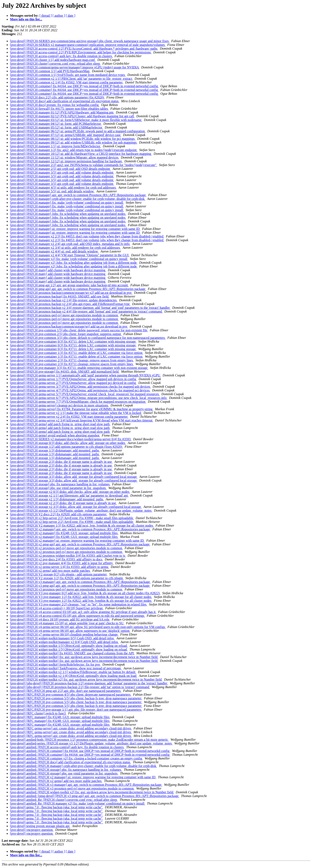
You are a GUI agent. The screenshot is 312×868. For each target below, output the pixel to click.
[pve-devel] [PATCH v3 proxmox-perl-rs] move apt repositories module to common (67, 589)
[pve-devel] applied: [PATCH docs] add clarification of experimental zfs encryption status (70, 762)
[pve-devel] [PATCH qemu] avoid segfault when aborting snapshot (55, 435)
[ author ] (59, 16)
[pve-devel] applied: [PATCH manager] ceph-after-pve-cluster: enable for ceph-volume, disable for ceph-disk (84, 766)
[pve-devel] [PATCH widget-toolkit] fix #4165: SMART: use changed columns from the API (72, 653)
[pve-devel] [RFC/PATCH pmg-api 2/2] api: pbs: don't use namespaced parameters (66, 691)
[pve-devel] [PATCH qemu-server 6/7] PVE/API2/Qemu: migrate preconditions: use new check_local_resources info (89, 398)
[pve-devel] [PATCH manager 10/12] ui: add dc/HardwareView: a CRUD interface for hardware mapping (81, 154)
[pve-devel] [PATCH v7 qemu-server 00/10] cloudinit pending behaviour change (64, 634)
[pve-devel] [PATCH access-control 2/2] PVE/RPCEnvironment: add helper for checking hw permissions (81, 52)
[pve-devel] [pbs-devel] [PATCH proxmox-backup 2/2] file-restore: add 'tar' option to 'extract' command (80, 687)
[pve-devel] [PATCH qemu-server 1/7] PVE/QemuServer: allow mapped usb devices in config (74, 379)
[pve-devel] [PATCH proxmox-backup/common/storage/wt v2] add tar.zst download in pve (71, 293)
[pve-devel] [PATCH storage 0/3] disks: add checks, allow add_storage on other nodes (68, 443)
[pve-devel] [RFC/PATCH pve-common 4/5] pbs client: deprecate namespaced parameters (71, 695)
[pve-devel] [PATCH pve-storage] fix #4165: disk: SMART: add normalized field (65, 372)
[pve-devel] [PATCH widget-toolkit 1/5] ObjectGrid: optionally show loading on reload (69, 646)
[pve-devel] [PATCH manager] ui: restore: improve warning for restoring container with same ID (75, 229)
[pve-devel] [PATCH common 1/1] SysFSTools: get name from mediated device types (68, 75)
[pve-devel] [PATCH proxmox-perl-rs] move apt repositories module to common (64, 315)
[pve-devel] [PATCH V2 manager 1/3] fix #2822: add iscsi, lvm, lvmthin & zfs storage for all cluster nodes (82, 525)
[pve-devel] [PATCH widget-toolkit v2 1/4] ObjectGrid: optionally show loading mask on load (74, 676)
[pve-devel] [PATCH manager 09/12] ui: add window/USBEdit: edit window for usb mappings (74, 142)
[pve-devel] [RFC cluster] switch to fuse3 (38, 713)
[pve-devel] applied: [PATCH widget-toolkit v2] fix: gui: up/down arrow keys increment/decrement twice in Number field (92, 792)
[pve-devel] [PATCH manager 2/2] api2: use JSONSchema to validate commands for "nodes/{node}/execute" (84, 165)
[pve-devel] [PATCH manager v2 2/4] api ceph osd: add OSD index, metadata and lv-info (70, 244)
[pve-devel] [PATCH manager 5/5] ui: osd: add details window (52, 191)
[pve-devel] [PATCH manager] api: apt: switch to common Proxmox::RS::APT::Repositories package (78, 195)
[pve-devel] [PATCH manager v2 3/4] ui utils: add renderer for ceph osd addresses (65, 248)
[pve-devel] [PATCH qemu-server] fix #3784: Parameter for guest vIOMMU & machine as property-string (82, 409)
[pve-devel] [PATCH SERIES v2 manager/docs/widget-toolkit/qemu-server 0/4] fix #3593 (71, 439)
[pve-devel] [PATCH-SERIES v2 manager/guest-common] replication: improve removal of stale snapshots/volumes (88, 45)
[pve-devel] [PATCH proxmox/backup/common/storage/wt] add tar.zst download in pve (69, 326)
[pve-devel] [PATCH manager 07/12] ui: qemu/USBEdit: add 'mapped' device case (66, 135)
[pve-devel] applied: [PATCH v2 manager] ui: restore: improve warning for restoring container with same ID (83, 777)
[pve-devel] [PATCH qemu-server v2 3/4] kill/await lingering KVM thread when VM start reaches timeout (82, 420)
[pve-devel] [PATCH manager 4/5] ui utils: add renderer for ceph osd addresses (63, 187)
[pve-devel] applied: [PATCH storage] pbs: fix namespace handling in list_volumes (66, 770)
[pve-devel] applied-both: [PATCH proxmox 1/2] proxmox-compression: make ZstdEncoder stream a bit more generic (89, 740)
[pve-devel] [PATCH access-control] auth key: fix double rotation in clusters (62, 56)
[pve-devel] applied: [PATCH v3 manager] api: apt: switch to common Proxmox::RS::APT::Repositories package (86, 785)
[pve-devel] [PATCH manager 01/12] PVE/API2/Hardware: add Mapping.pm (62, 112)
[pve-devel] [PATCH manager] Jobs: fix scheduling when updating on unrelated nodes (68, 214)
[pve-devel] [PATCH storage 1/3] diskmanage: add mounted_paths (55, 450)
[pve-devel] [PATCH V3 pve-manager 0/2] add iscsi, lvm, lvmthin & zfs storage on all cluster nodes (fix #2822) (85, 593)
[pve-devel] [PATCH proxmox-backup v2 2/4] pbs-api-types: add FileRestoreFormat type (70, 304)
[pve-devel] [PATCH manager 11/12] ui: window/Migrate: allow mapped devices (65, 157)
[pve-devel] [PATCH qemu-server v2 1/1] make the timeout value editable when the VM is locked (76, 413)
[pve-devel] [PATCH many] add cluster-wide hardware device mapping (58, 270)
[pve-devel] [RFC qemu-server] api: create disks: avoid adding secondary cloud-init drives (71, 728)
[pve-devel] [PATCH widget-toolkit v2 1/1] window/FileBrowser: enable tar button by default (73, 672)
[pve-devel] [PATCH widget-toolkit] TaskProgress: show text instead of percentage (66, 668)
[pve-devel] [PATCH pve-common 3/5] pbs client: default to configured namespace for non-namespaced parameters (88, 338)
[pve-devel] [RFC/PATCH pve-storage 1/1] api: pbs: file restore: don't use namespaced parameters (76, 710)
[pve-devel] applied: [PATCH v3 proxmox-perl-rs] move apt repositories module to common (72, 788)
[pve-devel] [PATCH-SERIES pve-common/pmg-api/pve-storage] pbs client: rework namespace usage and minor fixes (90, 41)
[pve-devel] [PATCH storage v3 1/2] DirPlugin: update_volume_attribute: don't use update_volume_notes (81, 510)
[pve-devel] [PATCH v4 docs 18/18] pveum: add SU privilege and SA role (60, 619)
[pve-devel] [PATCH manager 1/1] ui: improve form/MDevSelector (56, 146)
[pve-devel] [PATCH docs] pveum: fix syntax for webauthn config (55, 105)
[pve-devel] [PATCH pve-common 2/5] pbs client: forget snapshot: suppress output (66, 334)
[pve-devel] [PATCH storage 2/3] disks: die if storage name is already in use (61, 462)
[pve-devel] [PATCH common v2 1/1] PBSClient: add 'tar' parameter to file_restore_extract (72, 79)
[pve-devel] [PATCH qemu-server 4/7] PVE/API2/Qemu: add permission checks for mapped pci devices (80, 390)
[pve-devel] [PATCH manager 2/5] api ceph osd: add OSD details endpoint (60, 169)
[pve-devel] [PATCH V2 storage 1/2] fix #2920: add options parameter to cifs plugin (67, 578)
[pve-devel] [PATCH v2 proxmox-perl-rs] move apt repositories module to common (67, 548)
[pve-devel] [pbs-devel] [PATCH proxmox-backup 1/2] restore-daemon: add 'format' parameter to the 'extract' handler (89, 683)
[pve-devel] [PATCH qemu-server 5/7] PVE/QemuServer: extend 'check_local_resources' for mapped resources (85, 394)
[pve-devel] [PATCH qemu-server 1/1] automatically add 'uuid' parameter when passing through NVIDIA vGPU (86, 375)
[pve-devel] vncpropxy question (32, 830)
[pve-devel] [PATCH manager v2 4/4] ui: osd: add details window (54, 251)
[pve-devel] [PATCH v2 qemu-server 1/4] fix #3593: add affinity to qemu (60, 567)
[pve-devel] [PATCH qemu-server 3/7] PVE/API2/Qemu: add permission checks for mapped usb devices (81, 387)
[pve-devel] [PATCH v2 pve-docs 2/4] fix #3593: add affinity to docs (57, 559)
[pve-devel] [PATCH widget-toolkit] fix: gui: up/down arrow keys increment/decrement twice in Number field (84, 657)
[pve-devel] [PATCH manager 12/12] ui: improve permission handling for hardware (66, 161)
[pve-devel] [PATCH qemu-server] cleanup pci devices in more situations (60, 405)
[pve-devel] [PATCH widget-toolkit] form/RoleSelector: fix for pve (55, 664)
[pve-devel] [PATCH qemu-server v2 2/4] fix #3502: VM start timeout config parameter (69, 417)
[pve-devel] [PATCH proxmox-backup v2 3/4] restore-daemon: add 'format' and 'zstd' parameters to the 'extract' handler (90, 308)
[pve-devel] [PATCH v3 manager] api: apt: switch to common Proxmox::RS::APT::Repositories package (80, 582)
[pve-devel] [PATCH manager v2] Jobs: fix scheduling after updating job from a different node (74, 263)
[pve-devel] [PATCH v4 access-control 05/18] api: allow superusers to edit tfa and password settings (77, 616)
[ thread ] (46, 16)
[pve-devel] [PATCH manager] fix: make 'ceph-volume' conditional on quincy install (67, 202)
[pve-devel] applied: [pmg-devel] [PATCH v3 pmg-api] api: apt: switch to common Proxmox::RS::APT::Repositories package (95, 796)
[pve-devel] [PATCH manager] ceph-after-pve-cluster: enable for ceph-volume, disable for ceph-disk (78, 199)
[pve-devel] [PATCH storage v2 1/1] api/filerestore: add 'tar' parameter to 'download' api (69, 495)
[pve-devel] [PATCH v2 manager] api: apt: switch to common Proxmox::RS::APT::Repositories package (80, 529)
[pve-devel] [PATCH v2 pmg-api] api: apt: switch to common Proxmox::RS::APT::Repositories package (80, 544)
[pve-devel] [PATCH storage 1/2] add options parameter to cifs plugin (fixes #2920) (67, 447)
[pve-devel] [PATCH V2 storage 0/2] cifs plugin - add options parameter (59, 574)
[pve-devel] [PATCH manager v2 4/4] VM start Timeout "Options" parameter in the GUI (70, 255)
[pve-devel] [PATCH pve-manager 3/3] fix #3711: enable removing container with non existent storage (79, 368)
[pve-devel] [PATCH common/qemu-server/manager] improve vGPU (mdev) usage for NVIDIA (75, 67)
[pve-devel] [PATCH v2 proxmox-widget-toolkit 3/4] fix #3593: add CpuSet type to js (68, 556)
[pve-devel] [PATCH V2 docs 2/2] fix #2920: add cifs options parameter (59, 514)
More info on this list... (26, 19)
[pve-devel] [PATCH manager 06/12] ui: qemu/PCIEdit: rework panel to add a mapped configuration (78, 131)
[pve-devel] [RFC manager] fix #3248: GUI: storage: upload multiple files (60, 717)
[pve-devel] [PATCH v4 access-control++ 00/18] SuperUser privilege (57, 608)
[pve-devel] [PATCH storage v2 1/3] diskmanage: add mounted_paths (57, 499)
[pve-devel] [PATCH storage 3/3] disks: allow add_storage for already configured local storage (74, 477)
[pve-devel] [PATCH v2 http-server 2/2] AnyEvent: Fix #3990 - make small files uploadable (72, 518)
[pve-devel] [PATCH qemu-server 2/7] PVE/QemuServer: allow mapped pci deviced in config (73, 383)
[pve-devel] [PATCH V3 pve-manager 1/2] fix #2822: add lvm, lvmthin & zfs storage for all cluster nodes (81, 597)
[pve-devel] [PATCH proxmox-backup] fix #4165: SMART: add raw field (60, 296)
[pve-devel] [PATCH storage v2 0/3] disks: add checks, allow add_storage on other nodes (70, 492)
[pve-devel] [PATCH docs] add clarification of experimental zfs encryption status (65, 101)
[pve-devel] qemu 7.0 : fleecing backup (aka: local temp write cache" (57, 807)
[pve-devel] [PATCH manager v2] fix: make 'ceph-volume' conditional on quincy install (69, 259)
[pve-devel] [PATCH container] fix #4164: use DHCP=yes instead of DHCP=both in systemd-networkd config (84, 86)
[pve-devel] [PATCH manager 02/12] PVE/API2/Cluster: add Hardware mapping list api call (72, 116)
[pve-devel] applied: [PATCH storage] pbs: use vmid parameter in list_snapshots (64, 773)
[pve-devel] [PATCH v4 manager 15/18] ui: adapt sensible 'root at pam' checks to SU (67, 623)
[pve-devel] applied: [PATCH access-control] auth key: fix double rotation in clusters (67, 747)
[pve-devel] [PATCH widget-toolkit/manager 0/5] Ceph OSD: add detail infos (62, 638)
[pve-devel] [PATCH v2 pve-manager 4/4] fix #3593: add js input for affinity (62, 563)
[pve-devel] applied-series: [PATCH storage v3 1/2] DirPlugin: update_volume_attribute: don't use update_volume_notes (91, 743)
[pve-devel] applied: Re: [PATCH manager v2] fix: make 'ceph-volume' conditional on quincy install (78, 803)
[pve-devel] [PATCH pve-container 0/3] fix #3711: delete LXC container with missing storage (73, 341)
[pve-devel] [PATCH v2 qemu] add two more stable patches (50, 571)
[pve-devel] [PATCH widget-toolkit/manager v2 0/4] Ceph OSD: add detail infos (64, 642)
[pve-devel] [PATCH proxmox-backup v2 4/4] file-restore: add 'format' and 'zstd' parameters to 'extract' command (86, 311)
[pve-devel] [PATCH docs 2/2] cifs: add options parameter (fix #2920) (57, 97)
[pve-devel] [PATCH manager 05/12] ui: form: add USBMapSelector (57, 127)
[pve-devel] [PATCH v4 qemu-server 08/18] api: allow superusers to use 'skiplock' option (70, 631)
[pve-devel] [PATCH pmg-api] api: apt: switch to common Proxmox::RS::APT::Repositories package (78, 289)
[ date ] (70, 16)
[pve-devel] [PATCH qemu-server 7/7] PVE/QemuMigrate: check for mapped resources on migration (78, 402)
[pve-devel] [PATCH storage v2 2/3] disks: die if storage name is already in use (63, 503)
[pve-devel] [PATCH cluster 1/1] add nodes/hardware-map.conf (53, 60)
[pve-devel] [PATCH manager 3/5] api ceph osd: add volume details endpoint (62, 172)
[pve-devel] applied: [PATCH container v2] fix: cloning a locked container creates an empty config (77, 758)
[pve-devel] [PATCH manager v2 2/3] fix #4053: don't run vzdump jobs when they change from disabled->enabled (87, 236)
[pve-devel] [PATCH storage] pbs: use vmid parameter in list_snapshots (58, 488)
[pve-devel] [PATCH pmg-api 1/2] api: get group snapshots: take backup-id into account (69, 285)
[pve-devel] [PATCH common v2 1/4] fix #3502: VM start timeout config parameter (67, 82)
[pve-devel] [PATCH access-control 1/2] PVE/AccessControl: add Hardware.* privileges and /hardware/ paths (84, 49)
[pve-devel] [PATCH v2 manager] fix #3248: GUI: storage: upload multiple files (64, 533)
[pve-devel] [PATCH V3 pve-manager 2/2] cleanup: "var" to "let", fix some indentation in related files (79, 604)
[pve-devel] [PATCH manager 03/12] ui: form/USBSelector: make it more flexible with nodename (76, 120)
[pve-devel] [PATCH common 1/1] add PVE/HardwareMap (50, 71)
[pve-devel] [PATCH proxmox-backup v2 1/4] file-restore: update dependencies (64, 300)
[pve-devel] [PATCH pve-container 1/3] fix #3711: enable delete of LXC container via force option (77, 353)
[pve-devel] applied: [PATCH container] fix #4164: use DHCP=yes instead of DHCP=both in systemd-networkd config (90, 751)
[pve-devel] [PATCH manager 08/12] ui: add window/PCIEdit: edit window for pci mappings (73, 139)
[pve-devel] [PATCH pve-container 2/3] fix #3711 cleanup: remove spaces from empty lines (72, 360)
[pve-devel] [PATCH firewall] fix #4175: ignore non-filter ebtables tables (59, 109)
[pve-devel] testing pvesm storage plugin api (40, 826)
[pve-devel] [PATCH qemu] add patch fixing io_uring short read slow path (60, 424)
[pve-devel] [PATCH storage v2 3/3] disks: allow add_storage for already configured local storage (76, 507)
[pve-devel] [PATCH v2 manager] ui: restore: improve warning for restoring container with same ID (77, 541)
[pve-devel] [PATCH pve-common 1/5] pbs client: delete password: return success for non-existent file (79, 330)
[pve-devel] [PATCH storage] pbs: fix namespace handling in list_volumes (60, 484)
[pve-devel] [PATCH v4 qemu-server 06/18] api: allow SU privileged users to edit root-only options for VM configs (88, 627)
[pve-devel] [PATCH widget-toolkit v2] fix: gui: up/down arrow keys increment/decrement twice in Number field (86, 679)
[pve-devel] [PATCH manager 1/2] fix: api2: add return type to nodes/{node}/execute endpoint (74, 150)
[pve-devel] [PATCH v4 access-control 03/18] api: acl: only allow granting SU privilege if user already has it (83, 612)
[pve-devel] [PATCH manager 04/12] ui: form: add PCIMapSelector (56, 124)
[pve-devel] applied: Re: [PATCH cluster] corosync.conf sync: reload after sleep (64, 800)
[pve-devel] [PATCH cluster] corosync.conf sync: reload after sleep (55, 64)
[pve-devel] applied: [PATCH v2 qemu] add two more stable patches (56, 781)
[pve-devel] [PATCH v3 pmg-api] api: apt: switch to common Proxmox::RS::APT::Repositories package (80, 586)
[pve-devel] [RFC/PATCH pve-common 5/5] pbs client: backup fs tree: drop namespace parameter (76, 698)
